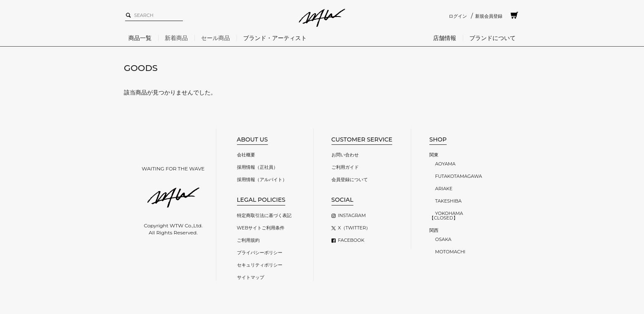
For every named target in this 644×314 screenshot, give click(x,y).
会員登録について (350, 179)
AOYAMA (445, 164)
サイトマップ (251, 277)
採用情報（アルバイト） (262, 179)
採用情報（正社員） (257, 167)
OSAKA (443, 239)
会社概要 (246, 155)
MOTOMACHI (450, 252)
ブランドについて (492, 38)
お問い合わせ (345, 155)
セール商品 (215, 38)
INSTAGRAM (352, 215)
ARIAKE (444, 189)
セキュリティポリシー (260, 265)
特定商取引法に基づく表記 (264, 215)
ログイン (458, 16)
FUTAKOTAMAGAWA (459, 176)
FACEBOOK (351, 240)
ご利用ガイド (345, 167)
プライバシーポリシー (260, 253)
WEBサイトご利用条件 (261, 228)
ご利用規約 (248, 240)
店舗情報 (445, 38)
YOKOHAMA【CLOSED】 (446, 216)
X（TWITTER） (354, 228)
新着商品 (176, 38)
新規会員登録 (489, 16)
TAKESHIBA (448, 201)
